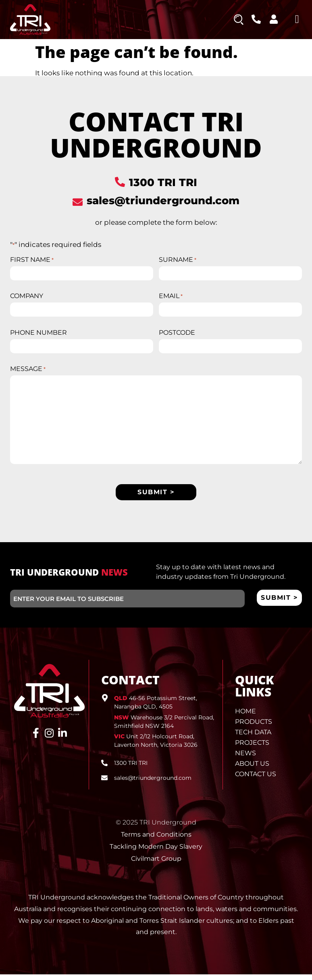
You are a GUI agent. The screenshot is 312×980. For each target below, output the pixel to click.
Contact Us (256, 780)
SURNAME (178, 260)
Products (254, 727)
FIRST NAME (32, 260)
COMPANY (27, 298)
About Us (252, 769)
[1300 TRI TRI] (120, 182)
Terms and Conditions (156, 840)
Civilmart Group (156, 864)
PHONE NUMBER (38, 336)
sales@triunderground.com (163, 201)
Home (245, 717)
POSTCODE (177, 336)
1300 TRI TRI (163, 182)
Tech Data (253, 738)
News (245, 759)
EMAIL (171, 298)
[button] (297, 19)
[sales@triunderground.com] (78, 202)
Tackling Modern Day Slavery (156, 852)
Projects (252, 748)
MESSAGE (28, 373)
